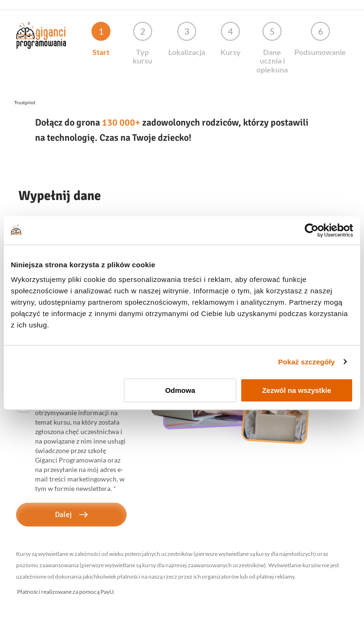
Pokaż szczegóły (307, 362)
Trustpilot (25, 102)
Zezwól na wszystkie (297, 390)
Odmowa (180, 390)
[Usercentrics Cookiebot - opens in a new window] (312, 230)
